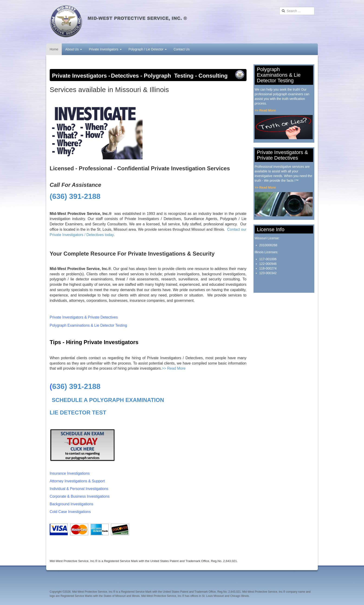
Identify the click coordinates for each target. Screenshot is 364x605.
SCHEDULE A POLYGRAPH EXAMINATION (108, 400)
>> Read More (174, 368)
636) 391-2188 (76, 386)
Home (54, 49)
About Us (73, 49)
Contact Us (182, 49)
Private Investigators (105, 49)
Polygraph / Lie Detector (148, 49)
